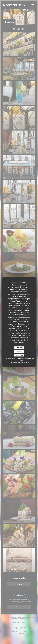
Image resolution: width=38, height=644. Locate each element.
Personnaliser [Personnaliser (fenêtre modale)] (19, 355)
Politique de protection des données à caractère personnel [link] (20, 359)
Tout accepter (19, 348)
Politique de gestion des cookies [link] (19, 362)
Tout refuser (19, 351)
